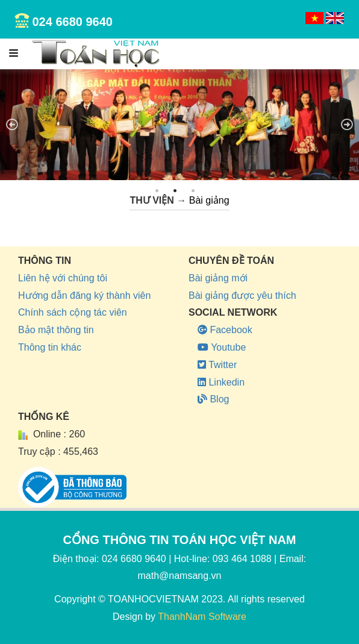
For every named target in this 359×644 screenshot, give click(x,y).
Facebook (225, 330)
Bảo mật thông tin (56, 330)
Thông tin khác (50, 347)
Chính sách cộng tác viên (73, 312)
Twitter (217, 365)
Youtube (222, 347)
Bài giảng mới (218, 278)
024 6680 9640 (72, 22)
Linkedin (221, 382)
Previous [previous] (12, 125)
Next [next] (347, 125)
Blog (213, 399)
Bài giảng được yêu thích (242, 295)
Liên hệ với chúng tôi (63, 278)
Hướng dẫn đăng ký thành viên (84, 295)
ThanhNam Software (202, 617)
